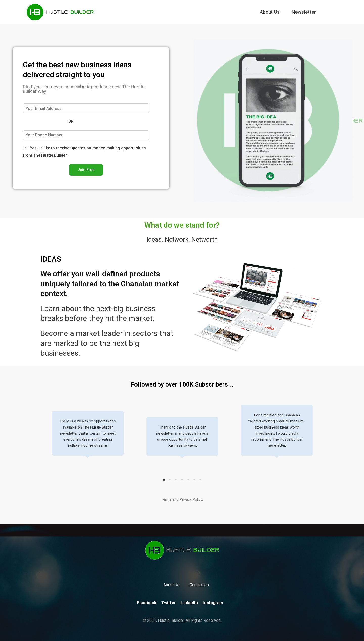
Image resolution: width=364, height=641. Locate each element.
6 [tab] (194, 480)
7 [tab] (200, 480)
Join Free (86, 170)
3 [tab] (176, 480)
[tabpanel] (88, 436)
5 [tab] (188, 480)
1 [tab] (164, 480)
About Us (270, 12)
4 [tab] (182, 480)
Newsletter (304, 12)
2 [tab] (170, 480)
